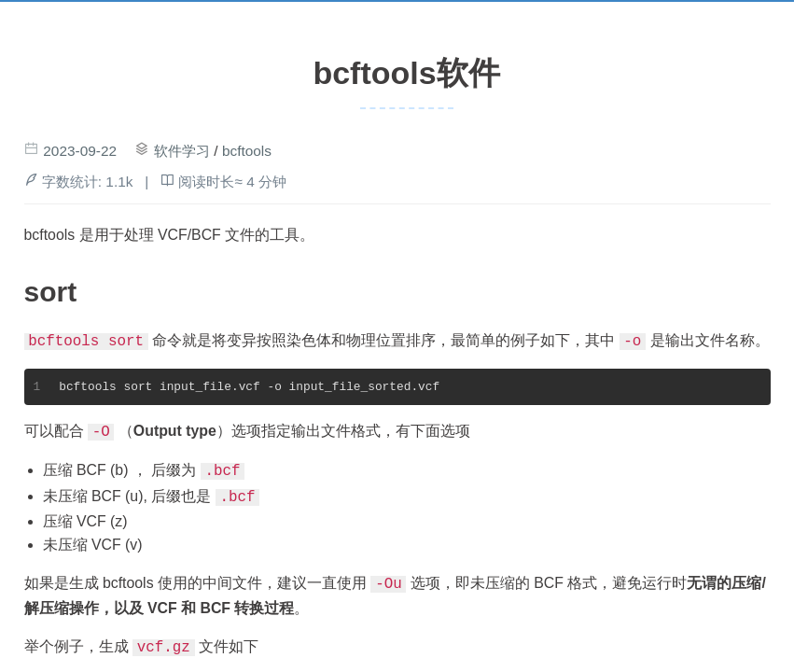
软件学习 (182, 151)
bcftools (247, 151)
